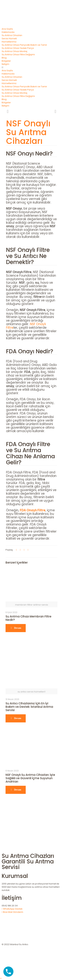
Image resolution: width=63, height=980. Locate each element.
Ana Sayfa (7, 29)
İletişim (5, 64)
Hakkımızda (8, 32)
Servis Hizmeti (9, 38)
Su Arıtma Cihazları (12, 35)
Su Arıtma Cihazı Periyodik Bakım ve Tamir (24, 45)
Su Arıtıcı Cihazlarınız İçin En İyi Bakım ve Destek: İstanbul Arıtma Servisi (29, 707)
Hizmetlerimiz (9, 42)
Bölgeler (6, 61)
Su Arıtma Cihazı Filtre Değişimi (18, 55)
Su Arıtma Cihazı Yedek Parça (18, 48)
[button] (32, 67)
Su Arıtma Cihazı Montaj (14, 51)
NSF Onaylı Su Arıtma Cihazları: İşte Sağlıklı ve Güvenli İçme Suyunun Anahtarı (30, 778)
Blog (4, 58)
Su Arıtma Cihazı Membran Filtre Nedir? (28, 618)
